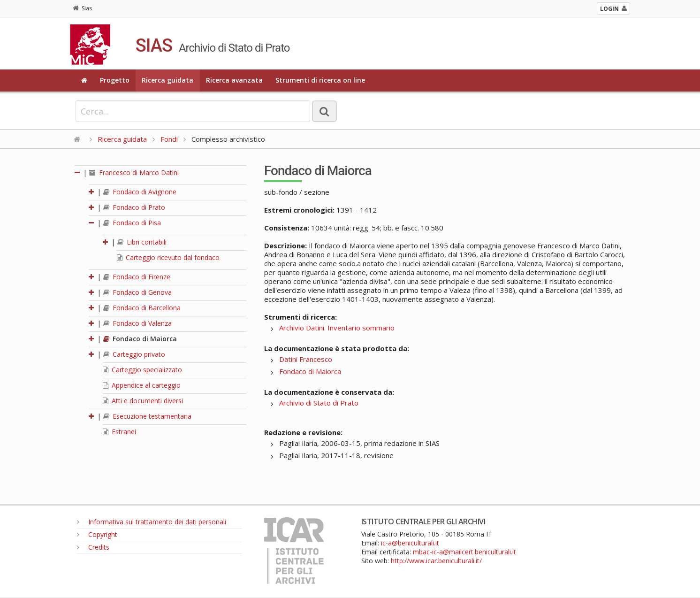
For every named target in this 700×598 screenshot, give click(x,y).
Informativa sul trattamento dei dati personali (152, 522)
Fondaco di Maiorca (140, 339)
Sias (82, 8)
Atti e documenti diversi (143, 401)
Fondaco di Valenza (137, 323)
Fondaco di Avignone (140, 192)
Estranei (119, 432)
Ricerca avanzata (234, 80)
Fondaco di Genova (137, 292)
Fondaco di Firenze (137, 277)
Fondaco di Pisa (132, 223)
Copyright (97, 534)
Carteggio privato (134, 354)
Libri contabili (142, 242)
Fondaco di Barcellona (142, 308)
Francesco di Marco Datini (134, 172)
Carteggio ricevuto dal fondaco (168, 257)
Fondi (169, 139)
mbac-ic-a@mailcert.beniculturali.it (464, 552)
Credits (93, 547)
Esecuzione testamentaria (147, 416)
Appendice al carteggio (142, 385)
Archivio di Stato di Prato (319, 403)
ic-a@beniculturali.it (410, 543)
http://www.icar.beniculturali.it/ (436, 561)
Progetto (115, 80)
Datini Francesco (306, 359)
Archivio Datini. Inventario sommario (337, 328)
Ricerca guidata (167, 80)
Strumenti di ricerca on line (320, 80)
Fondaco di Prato (134, 207)
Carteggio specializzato (142, 370)
